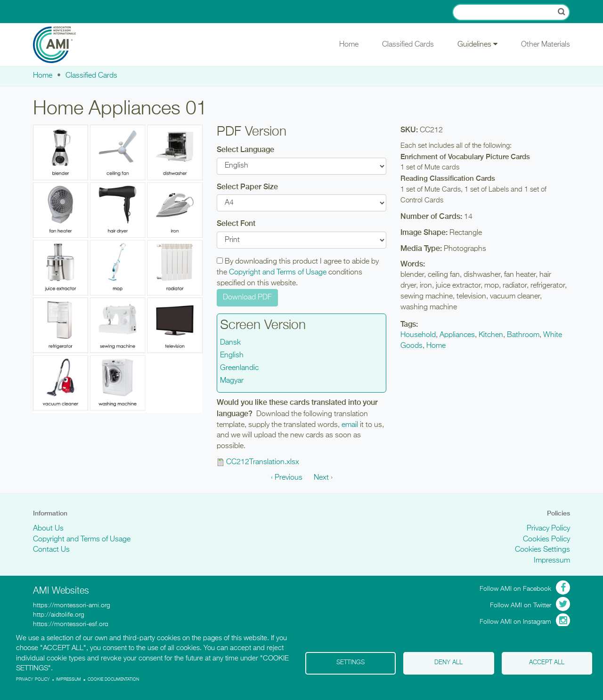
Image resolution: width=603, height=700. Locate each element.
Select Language (245, 149)
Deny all (448, 663)
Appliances (457, 335)
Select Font (236, 223)
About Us (48, 529)
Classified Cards (408, 45)
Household (418, 335)
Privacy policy (33, 680)
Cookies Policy (546, 539)
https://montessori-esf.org (71, 624)
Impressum (552, 561)
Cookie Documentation (113, 680)
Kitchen (491, 335)
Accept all (547, 663)
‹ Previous (287, 478)
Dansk (230, 343)
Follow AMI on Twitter (521, 605)
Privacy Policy (548, 529)
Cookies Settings (542, 550)
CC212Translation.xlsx (263, 462)
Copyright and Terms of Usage (278, 273)
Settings (350, 663)
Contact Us (51, 550)
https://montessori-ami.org (72, 605)
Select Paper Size (247, 187)
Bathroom (523, 335)
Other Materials (546, 45)
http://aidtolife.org (59, 615)
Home (349, 45)
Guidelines (477, 44)
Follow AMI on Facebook (515, 589)
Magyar (232, 381)
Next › (323, 478)
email (350, 425)
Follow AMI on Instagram (515, 622)
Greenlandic (239, 368)
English (232, 355)
